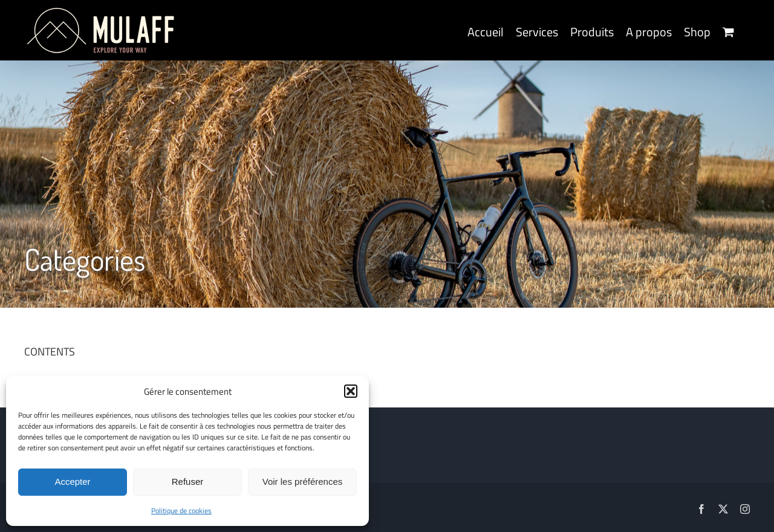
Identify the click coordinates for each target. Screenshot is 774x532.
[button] (351, 391)
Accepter (72, 482)
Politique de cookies (181, 511)
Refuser (188, 482)
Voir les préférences (303, 482)
